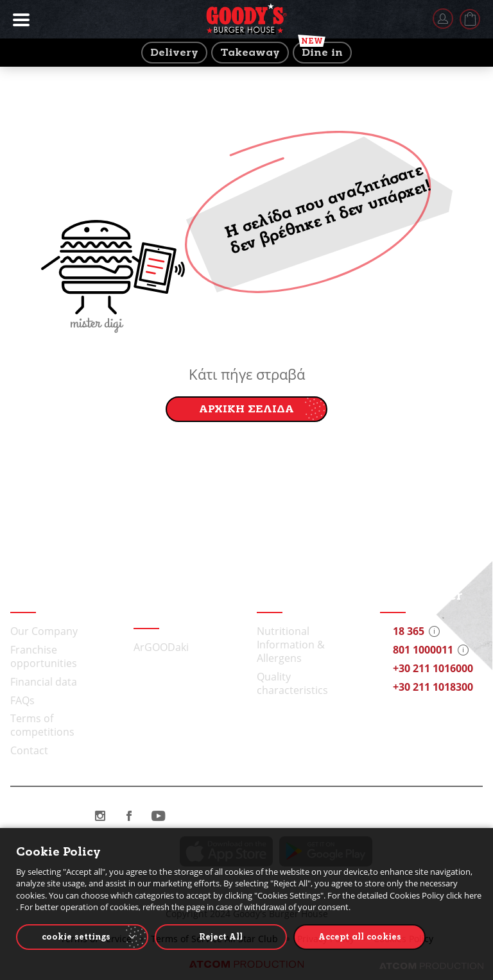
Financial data (44, 682)
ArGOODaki (161, 647)
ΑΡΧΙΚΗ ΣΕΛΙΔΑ (246, 409)
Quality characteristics (292, 683)
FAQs (22, 700)
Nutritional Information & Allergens (291, 645)
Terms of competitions (42, 725)
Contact (29, 750)
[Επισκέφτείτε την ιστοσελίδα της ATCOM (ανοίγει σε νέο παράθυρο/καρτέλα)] (431, 966)
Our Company (44, 631)
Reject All (221, 937)
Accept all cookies (360, 937)
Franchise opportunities (44, 656)
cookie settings (76, 937)
